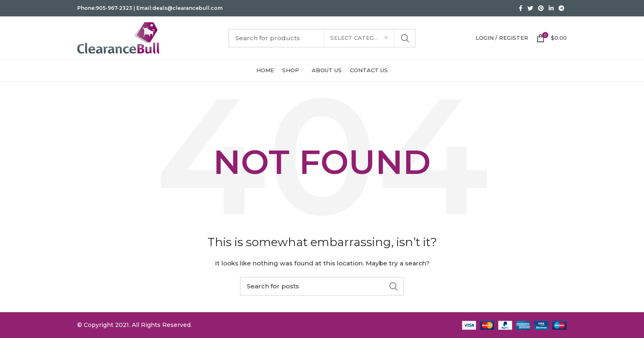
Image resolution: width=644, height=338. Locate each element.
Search (405, 38)
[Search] (322, 38)
